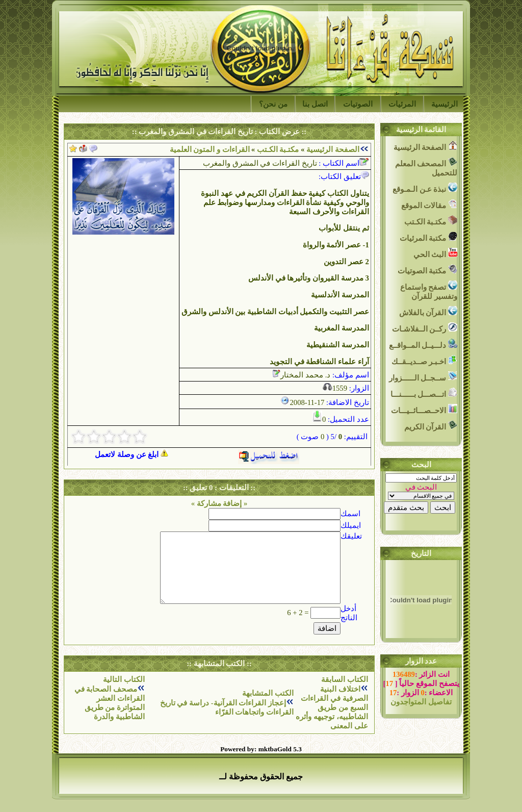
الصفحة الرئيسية (333, 149)
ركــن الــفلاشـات (425, 328)
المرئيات (402, 104)
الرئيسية (445, 104)
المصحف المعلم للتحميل (426, 167)
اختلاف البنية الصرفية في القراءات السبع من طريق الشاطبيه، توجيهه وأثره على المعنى (332, 707)
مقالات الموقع (429, 204)
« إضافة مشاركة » (219, 503)
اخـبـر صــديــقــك (424, 360)
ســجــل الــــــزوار (423, 377)
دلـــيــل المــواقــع (423, 344)
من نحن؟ (273, 104)
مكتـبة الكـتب (277, 149)
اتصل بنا (315, 104)
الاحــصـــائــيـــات (424, 409)
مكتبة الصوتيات (427, 270)
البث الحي (435, 253)
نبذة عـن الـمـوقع (425, 188)
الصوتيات (358, 104)
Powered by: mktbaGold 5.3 (261, 749)
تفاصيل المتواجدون (421, 702)
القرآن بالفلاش (428, 311)
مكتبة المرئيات (428, 237)
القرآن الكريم (431, 426)
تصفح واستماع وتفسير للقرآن (429, 290)
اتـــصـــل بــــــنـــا (424, 393)
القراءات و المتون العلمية (210, 149)
